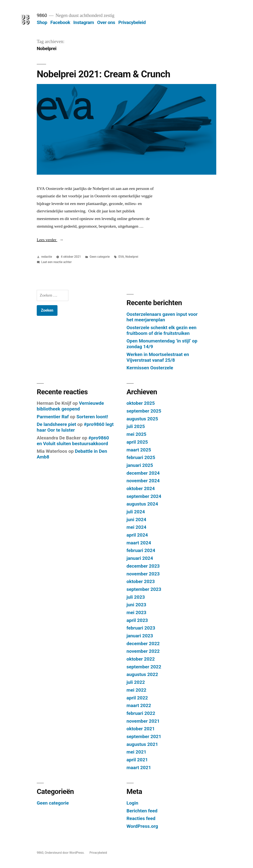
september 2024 (144, 496)
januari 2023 (140, 636)
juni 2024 (136, 520)
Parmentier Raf (53, 417)
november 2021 (143, 721)
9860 (42, 15)
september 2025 (144, 411)
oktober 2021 (141, 729)
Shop (42, 22)
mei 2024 (136, 527)
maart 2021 (139, 768)
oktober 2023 (141, 581)
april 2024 (137, 535)
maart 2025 (139, 450)
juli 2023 (136, 597)
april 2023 (137, 620)
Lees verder (50, 240)
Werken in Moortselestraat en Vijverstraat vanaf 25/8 (158, 357)
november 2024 (143, 481)
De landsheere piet (56, 424)
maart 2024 (139, 543)
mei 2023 (136, 612)
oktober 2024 (141, 488)
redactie (47, 257)
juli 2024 (136, 512)
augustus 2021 (142, 744)
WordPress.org (142, 826)
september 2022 (144, 667)
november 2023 (143, 574)
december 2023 (143, 566)
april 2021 (137, 760)
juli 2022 (136, 682)
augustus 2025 (142, 419)
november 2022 (143, 651)
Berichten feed (142, 811)
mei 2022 (136, 690)
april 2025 (137, 442)
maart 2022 (139, 705)
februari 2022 (141, 713)
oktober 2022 (141, 659)
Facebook (60, 22)
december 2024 (143, 473)
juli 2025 (136, 426)
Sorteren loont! (92, 417)
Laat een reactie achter (57, 262)
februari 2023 (141, 628)
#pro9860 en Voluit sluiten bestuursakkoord (73, 441)
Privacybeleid (132, 22)
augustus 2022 (142, 674)
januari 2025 (140, 465)
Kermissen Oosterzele (150, 368)
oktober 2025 (141, 403)
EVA (121, 257)
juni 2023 (136, 605)
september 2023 (144, 589)
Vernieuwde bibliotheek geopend (70, 406)
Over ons (106, 22)
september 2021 (144, 736)
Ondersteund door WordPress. (65, 853)
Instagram (84, 22)
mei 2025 (136, 434)
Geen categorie (100, 257)
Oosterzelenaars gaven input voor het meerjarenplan (162, 317)
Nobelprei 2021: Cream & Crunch (103, 74)
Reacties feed (141, 818)
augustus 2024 (142, 504)
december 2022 (143, 644)
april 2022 (137, 698)
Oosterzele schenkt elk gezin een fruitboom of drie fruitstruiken (162, 330)
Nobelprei (132, 257)
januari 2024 (140, 558)
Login (132, 803)
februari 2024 (141, 550)
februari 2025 (141, 457)
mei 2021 (136, 752)
